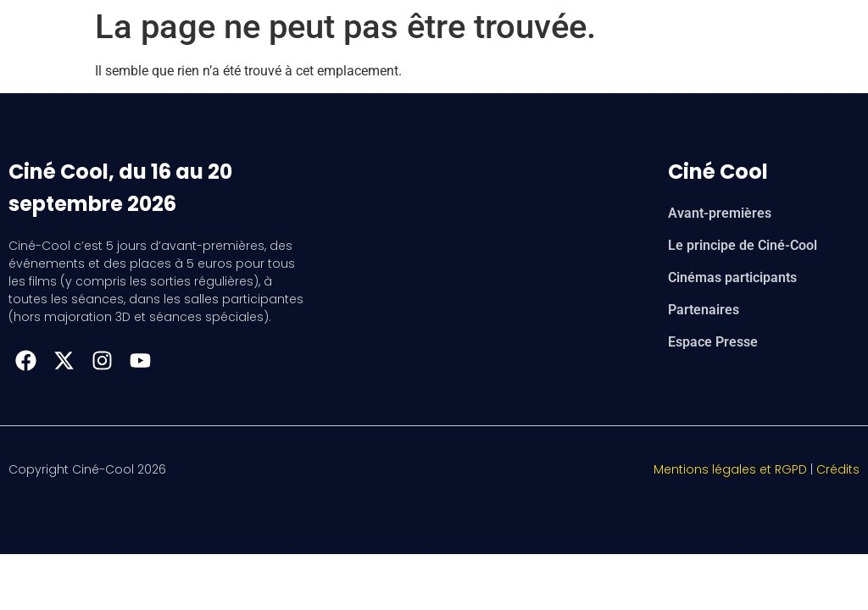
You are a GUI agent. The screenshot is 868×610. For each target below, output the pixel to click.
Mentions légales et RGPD (730, 469)
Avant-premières (720, 213)
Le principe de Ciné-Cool (743, 245)
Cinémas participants (732, 277)
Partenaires (704, 310)
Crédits (838, 469)
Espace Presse (713, 342)
